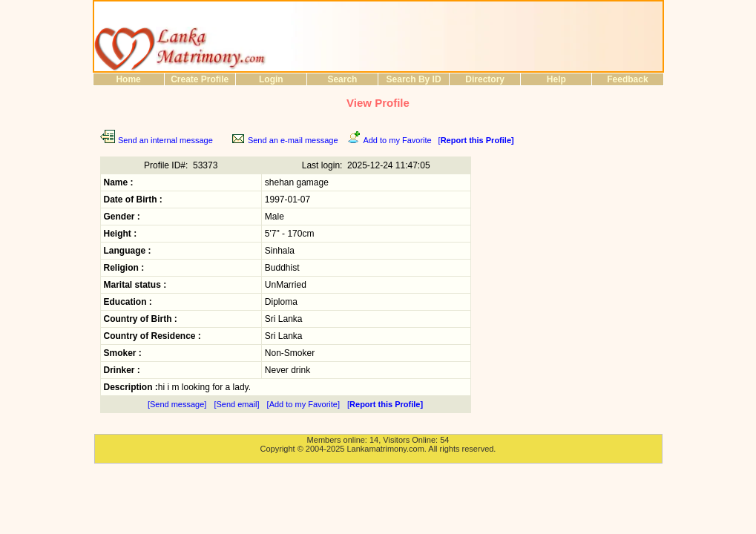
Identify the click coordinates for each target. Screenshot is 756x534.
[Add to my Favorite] (303, 404)
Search (342, 79)
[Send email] (236, 404)
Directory (485, 79)
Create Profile (200, 79)
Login (271, 79)
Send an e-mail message (293, 140)
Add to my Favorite (397, 140)
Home (128, 79)
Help (556, 79)
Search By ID (414, 79)
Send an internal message (165, 140)
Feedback (627, 79)
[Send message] (177, 404)
